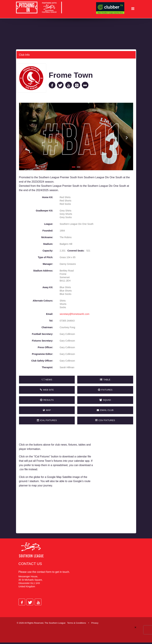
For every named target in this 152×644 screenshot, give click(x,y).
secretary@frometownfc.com (74, 314)
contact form (44, 573)
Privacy (95, 624)
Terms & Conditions (77, 624)
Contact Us (30, 565)
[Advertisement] (116, 482)
